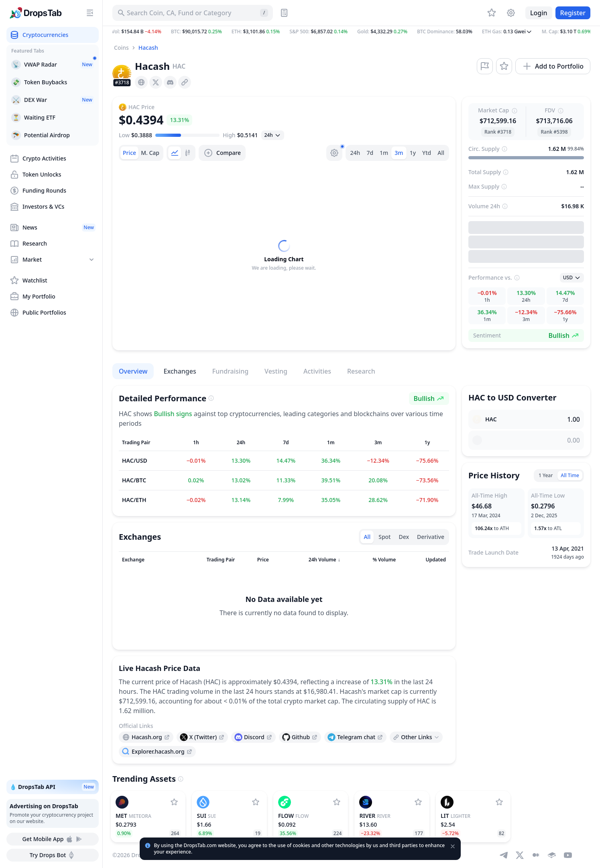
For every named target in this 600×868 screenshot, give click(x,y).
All (441, 153)
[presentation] (141, 82)
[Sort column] (146, 560)
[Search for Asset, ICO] (193, 13)
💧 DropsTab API (53, 787)
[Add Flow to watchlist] (337, 802)
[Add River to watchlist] (418, 802)
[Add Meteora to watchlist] (174, 802)
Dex (404, 537)
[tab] (129, 153)
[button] (351, 32)
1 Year (546, 475)
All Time (570, 475)
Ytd (427, 153)
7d (370, 153)
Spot (384, 537)
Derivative (431, 537)
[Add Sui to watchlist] (256, 802)
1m (384, 153)
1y (413, 153)
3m (399, 153)
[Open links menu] (416, 737)
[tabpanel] (284, 256)
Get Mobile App (52, 839)
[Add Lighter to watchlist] (499, 802)
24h (355, 153)
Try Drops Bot (53, 855)
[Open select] (273, 135)
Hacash (148, 48)
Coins (121, 48)
